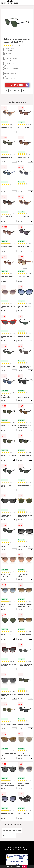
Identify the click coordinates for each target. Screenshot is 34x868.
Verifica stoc (20, 85)
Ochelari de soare (9, 836)
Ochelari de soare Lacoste (12, 830)
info (14, 132)
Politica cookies (23, 850)
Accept (24, 866)
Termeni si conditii (13, 848)
